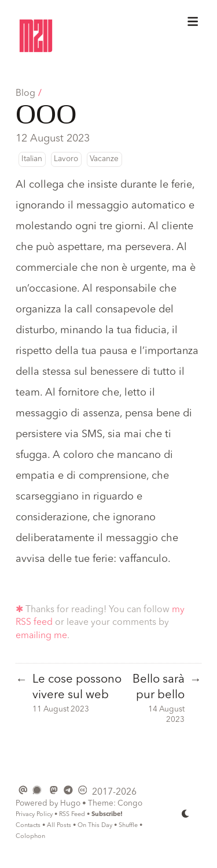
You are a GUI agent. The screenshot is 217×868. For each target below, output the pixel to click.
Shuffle (128, 826)
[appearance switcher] (186, 814)
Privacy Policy (34, 815)
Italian (32, 159)
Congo (130, 804)
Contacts (28, 826)
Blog (25, 94)
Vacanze (104, 159)
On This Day (95, 826)
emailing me (41, 636)
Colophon (30, 837)
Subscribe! (107, 815)
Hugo (70, 804)
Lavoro (66, 159)
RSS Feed (72, 815)
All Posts (59, 826)
